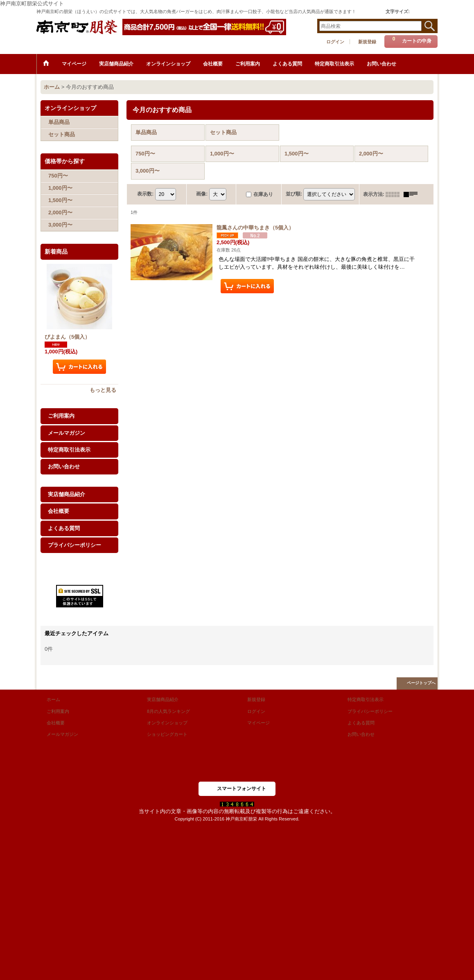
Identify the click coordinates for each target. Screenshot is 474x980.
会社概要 (59, 511)
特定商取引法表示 (69, 450)
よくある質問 (64, 528)
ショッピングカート (167, 734)
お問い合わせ (64, 466)
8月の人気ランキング (168, 711)
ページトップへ (421, 683)
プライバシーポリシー (74, 545)
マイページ (258, 723)
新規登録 (367, 42)
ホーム (53, 699)
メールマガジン (67, 433)
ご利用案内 (61, 416)
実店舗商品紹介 (67, 494)
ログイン (335, 42)
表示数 (145, 194)
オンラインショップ (167, 723)
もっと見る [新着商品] (103, 390)
